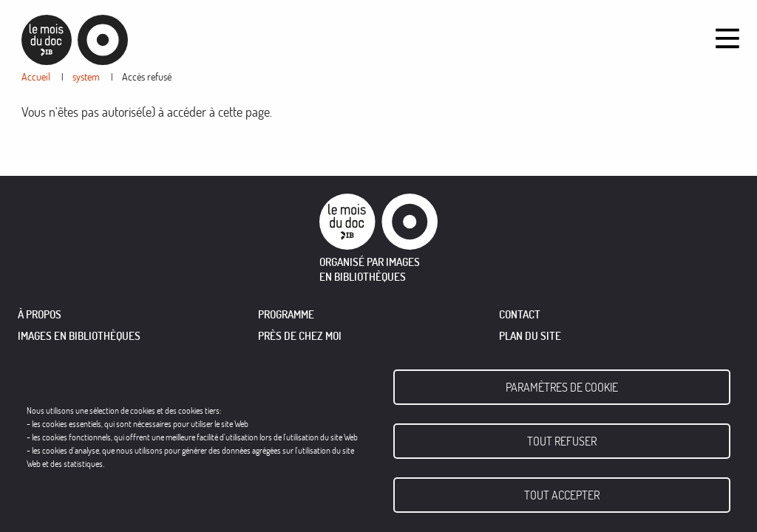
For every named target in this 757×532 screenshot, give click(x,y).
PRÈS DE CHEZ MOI (300, 336)
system (86, 76)
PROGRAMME (286, 314)
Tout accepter (562, 495)
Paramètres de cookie (562, 387)
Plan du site (530, 336)
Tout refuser (562, 441)
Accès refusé (147, 76)
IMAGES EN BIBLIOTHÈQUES (79, 336)
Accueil (36, 76)
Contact (520, 314)
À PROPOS (40, 314)
